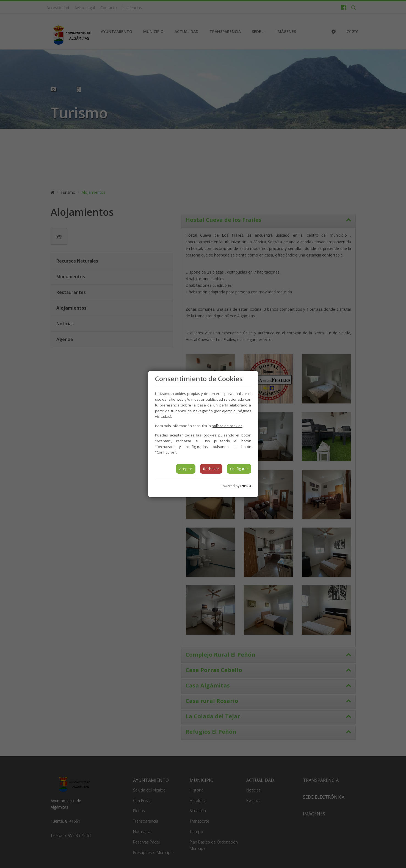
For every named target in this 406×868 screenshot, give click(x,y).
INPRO (246, 486)
